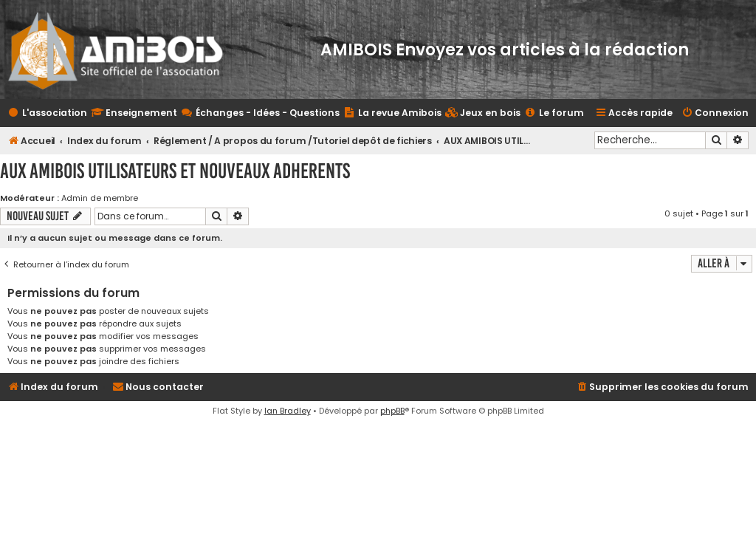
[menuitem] (483, 113)
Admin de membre (100, 198)
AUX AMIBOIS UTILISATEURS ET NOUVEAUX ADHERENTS (175, 171)
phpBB (392, 411)
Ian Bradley (288, 411)
